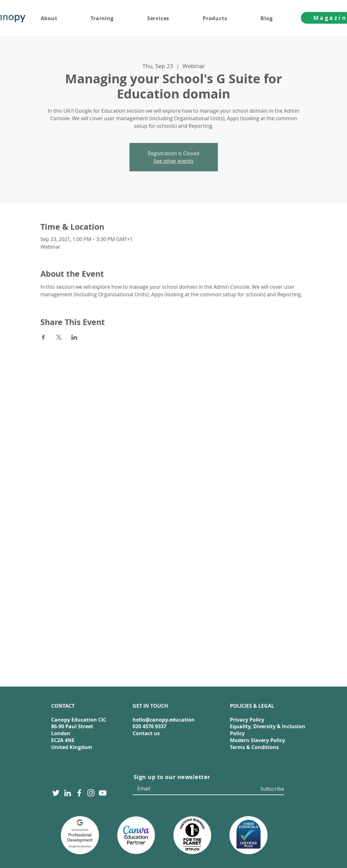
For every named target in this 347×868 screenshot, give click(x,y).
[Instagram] (91, 793)
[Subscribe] (271, 789)
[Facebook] (79, 793)
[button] (171, 18)
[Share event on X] (59, 337)
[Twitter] (56, 793)
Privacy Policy (247, 720)
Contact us (146, 733)
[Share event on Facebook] (43, 337)
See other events (173, 161)
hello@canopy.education (164, 720)
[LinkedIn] (68, 793)
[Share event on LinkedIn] (74, 337)
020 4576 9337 (150, 726)
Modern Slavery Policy (257, 740)
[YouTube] (103, 793)
